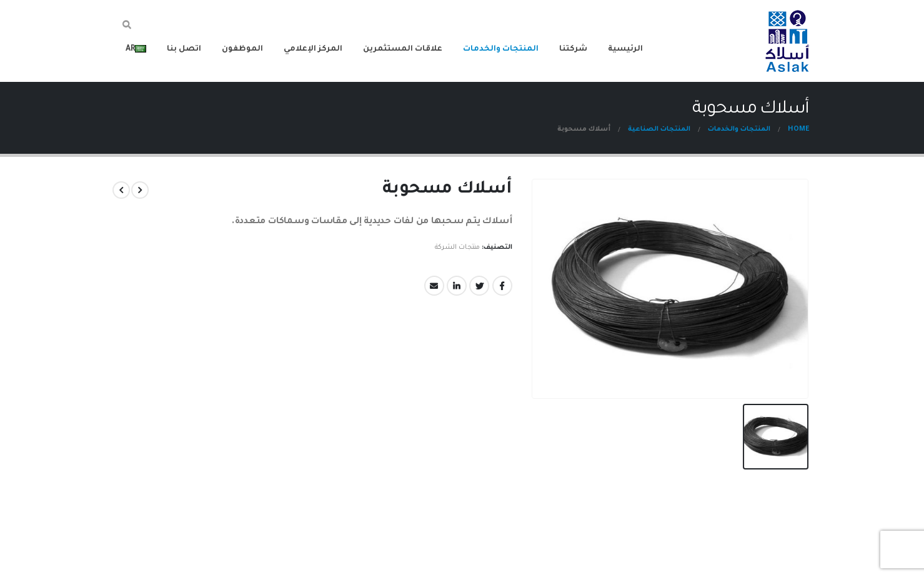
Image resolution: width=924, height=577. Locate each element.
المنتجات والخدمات (501, 49)
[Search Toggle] (127, 27)
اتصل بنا (184, 49)
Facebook (502, 286)
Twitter (480, 286)
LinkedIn (457, 286)
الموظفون (242, 49)
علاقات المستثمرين (403, 49)
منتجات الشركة (457, 248)
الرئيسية (625, 49)
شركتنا (573, 49)
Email (435, 286)
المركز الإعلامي (313, 49)
